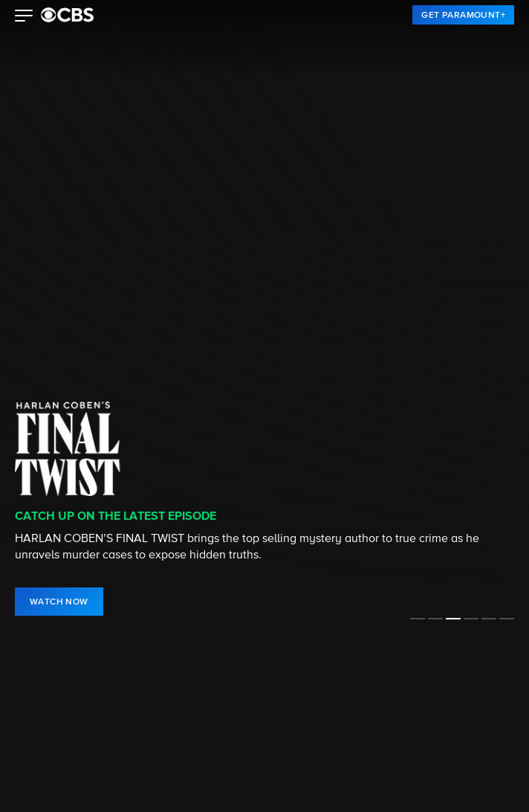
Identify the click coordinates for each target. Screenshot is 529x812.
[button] (24, 17)
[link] (463, 15)
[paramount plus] (67, 15)
